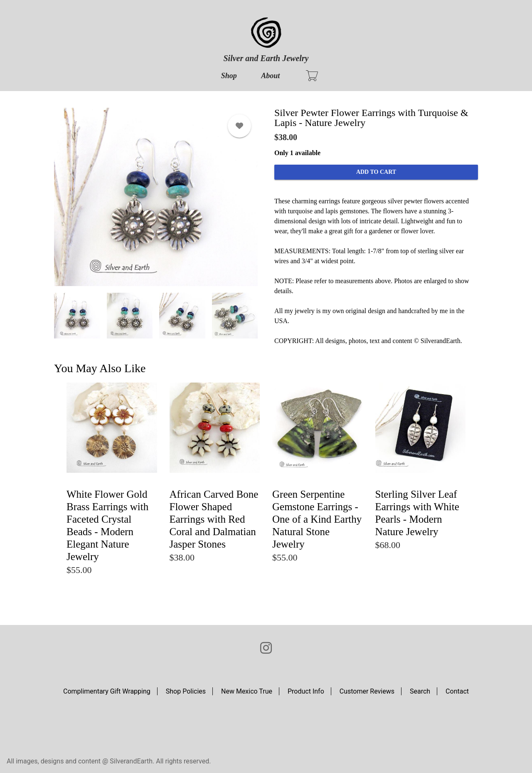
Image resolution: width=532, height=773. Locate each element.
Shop (229, 76)
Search (420, 691)
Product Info (306, 691)
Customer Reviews (367, 691)
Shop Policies (186, 691)
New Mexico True (247, 691)
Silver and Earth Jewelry (266, 58)
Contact (457, 691)
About (270, 76)
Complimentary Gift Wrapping (107, 691)
